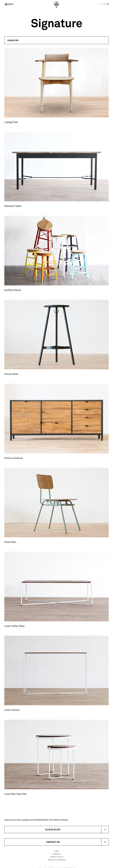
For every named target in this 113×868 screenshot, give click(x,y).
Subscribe (53, 830)
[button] (56, 40)
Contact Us (77, 842)
